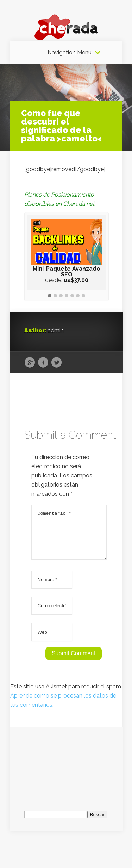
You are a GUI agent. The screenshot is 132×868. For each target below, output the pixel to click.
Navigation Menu (70, 53)
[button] (50, 296)
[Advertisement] (67, 771)
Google (30, 363)
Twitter (56, 363)
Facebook (43, 363)
